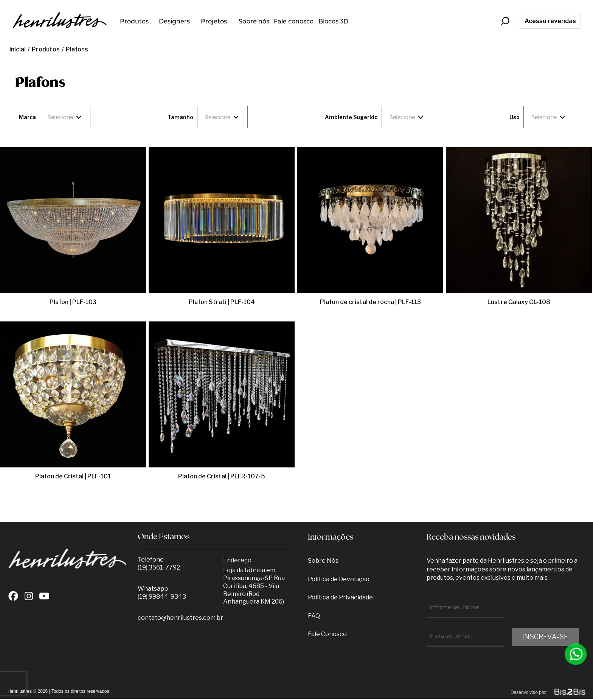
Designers (174, 21)
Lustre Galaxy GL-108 (519, 302)
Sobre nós (254, 21)
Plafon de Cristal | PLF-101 (73, 476)
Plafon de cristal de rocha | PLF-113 (370, 302)
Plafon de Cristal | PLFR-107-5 (222, 476)
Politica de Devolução (339, 579)
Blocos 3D (333, 21)
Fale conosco (294, 21)
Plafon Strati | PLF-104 (222, 302)
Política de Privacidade (340, 597)
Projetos (214, 21)
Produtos (134, 21)
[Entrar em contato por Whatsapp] (576, 654)
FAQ (314, 616)
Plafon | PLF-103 (73, 302)
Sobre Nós (323, 561)
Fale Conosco (327, 634)
